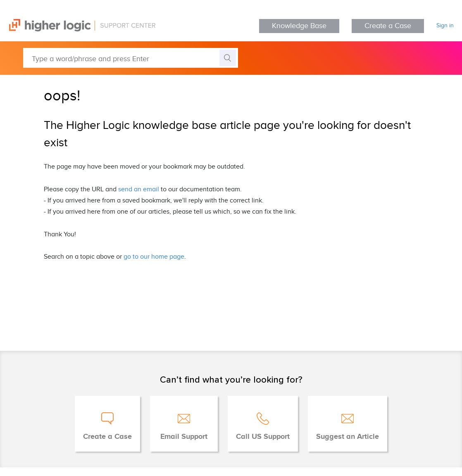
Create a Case (388, 26)
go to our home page (154, 257)
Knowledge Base (299, 26)
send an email (139, 189)
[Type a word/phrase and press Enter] (131, 58)
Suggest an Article (348, 437)
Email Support (184, 437)
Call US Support (263, 437)
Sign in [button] (445, 26)
